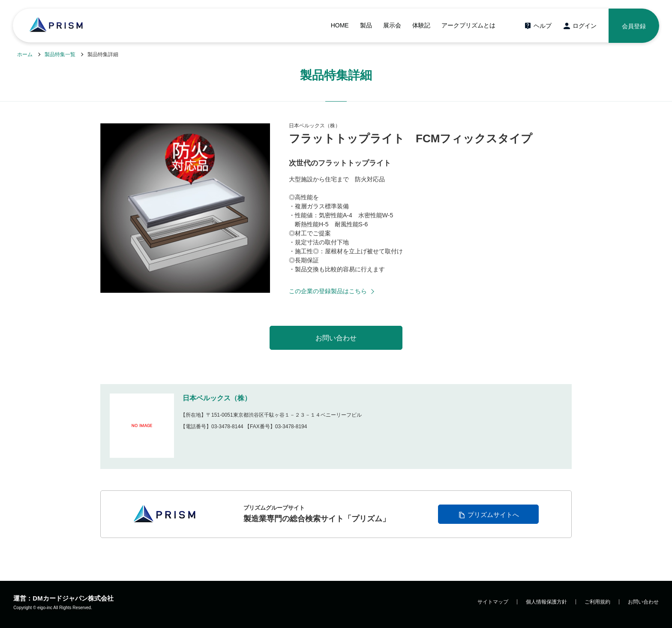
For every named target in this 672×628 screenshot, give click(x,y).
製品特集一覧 (60, 54)
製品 (366, 25)
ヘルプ (543, 26)
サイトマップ (493, 602)
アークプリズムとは (468, 25)
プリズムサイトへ (493, 515)
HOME (340, 25)
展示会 (392, 25)
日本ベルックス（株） (217, 398)
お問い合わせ (643, 602)
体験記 (421, 25)
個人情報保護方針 (546, 602)
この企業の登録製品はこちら (328, 291)
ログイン (585, 26)
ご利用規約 (597, 602)
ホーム (25, 54)
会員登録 (634, 26)
